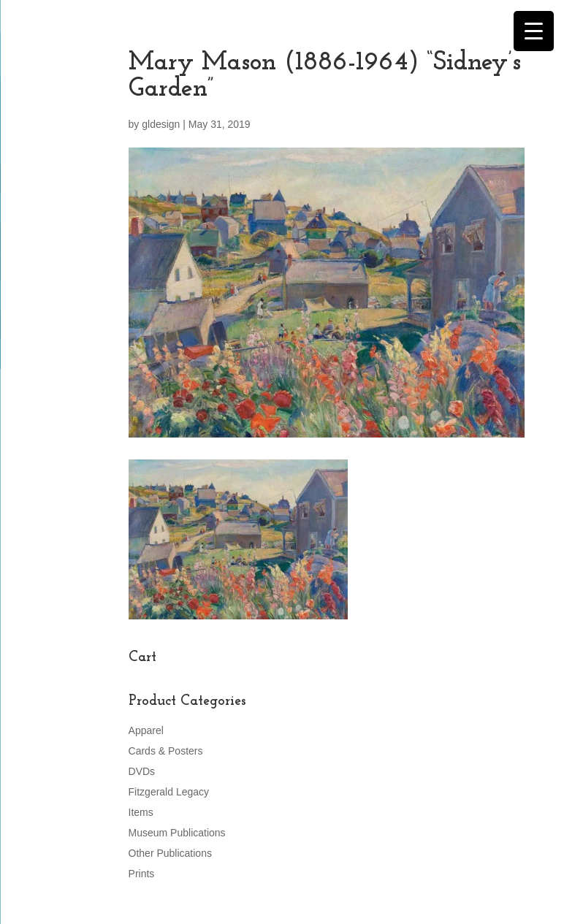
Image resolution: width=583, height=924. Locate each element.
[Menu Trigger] (534, 31)
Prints (142, 874)
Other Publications (170, 853)
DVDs (142, 771)
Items (141, 812)
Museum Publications (177, 833)
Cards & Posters (166, 751)
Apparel (146, 730)
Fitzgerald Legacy (169, 792)
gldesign (161, 124)
